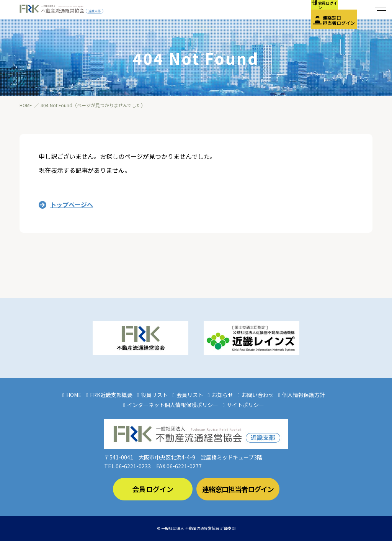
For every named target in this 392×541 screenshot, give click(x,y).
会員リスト (190, 395)
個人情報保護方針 (304, 395)
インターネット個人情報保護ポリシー (173, 405)
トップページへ (72, 204)
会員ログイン (153, 489)
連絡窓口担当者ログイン (339, 20)
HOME (74, 395)
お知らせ (222, 395)
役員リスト (154, 395)
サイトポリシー (245, 405)
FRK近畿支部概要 (111, 395)
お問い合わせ (258, 395)
